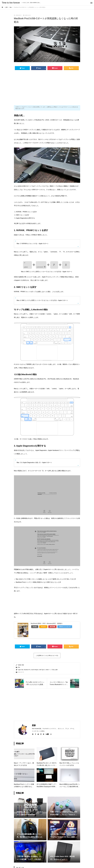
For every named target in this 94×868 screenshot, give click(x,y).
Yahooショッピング (65, 627)
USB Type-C (42, 670)
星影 (23, 665)
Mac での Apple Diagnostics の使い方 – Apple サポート (34, 462)
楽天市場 (52, 627)
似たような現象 (50, 202)
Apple (19, 670)
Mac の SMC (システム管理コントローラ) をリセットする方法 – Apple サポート (47, 272)
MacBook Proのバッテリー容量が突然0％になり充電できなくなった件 (38, 582)
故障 (56, 670)
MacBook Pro (27, 670)
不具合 (53, 670)
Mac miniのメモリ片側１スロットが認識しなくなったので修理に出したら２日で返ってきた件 (46, 579)
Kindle (35, 627)
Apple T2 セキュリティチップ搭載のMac (55, 277)
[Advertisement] (47, 88)
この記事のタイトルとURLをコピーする (47, 655)
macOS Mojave (35, 670)
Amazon (43, 627)
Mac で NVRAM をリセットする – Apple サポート (33, 244)
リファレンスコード (71, 518)
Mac (19, 667)
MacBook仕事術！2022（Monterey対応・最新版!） (47, 623)
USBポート (48, 670)
